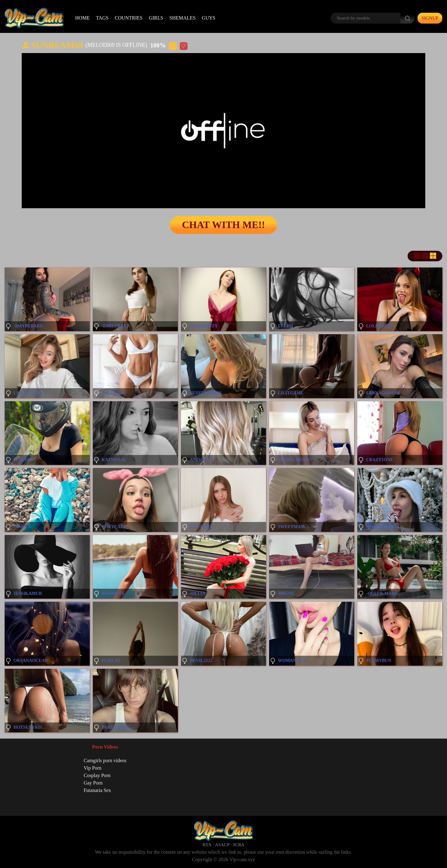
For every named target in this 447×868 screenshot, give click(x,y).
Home (82, 18)
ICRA (239, 845)
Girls (156, 18)
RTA (207, 845)
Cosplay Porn (97, 775)
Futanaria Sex (97, 790)
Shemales (183, 18)
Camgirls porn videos (105, 760)
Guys (209, 18)
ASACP (222, 845)
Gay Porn (93, 783)
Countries (129, 18)
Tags (102, 18)
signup (430, 18)
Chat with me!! (223, 225)
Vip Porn (92, 768)
